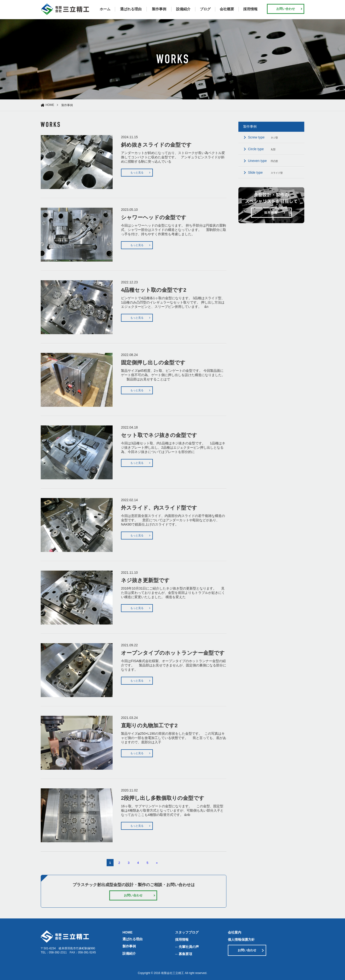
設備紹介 (183, 9)
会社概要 (227, 9)
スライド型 (265, 172)
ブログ (205, 9)
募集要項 (185, 954)
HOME (50, 105)
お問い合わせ (286, 9)
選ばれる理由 (131, 9)
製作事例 (159, 9)
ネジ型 (263, 137)
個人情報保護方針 (241, 940)
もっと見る (137, 172)
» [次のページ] (157, 863)
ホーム (105, 9)
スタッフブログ (187, 932)
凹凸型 (263, 161)
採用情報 (250, 9)
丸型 (262, 149)
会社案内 (235, 932)
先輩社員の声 (189, 947)
